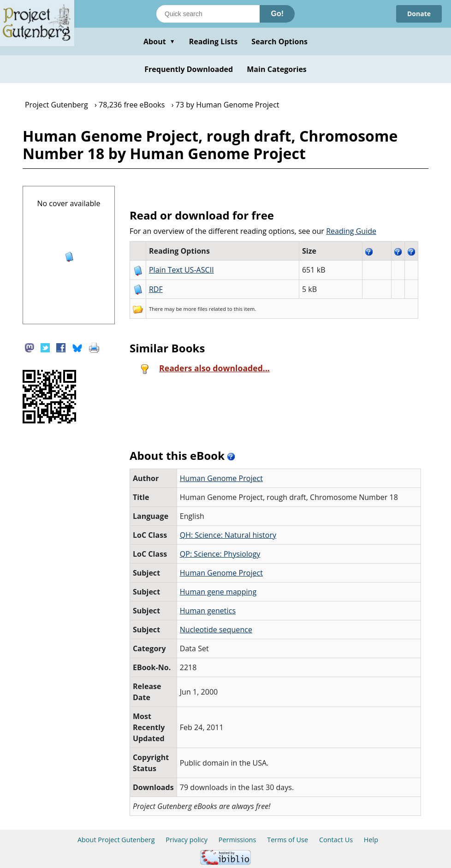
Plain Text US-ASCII (181, 270)
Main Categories (277, 69)
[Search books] (208, 14)
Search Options (279, 42)
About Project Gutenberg (116, 840)
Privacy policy (187, 840)
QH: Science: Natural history (228, 535)
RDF (156, 289)
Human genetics (208, 611)
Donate (419, 14)
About (159, 42)
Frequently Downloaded (189, 69)
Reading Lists (214, 42)
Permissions (237, 840)
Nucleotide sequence (216, 630)
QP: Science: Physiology (220, 554)
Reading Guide (351, 231)
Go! (277, 14)
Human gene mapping (218, 592)
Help (371, 840)
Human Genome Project (221, 478)
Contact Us (336, 840)
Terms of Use (288, 840)
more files (196, 309)
